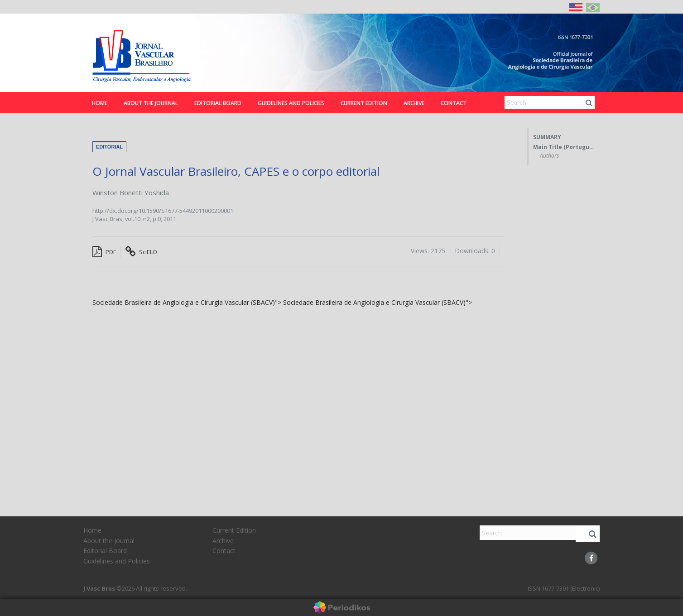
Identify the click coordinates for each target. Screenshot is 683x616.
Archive (414, 103)
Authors (549, 156)
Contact (454, 103)
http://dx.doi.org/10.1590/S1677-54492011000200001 (163, 211)
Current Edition (364, 103)
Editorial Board (218, 103)
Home (100, 103)
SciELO (141, 252)
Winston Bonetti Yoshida (131, 192)
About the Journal (151, 103)
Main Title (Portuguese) (564, 147)
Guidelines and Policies (291, 103)
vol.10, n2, (139, 219)
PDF (104, 252)
